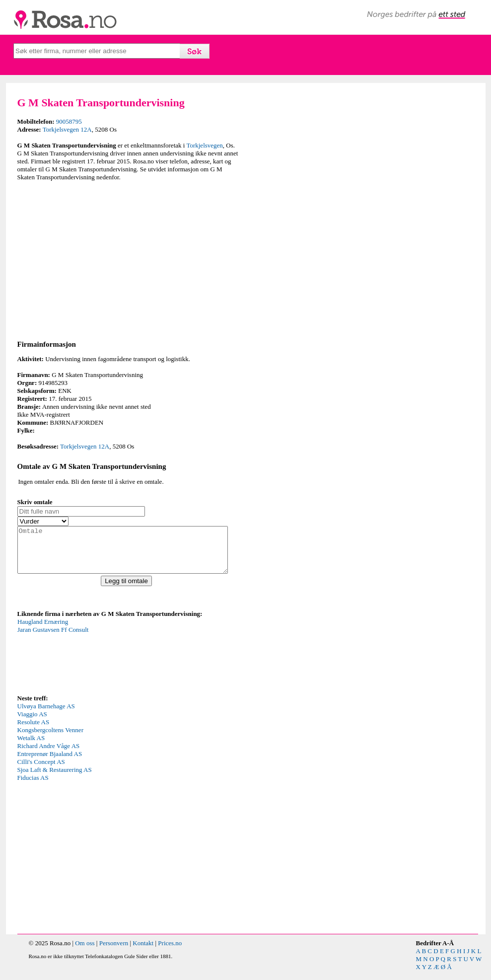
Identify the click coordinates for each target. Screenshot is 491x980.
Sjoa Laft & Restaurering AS (55, 779)
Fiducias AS (33, 787)
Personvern (114, 952)
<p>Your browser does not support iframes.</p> (92, 664)
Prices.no (170, 952)
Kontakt (143, 952)
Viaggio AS (32, 723)
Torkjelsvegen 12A (67, 129)
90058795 (69, 121)
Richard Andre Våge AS (49, 755)
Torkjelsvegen (204, 145)
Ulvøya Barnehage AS (46, 715)
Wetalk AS (31, 747)
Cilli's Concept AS (41, 771)
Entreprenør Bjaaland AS (50, 763)
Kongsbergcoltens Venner (50, 739)
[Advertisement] (129, 259)
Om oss (85, 952)
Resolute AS (34, 731)
